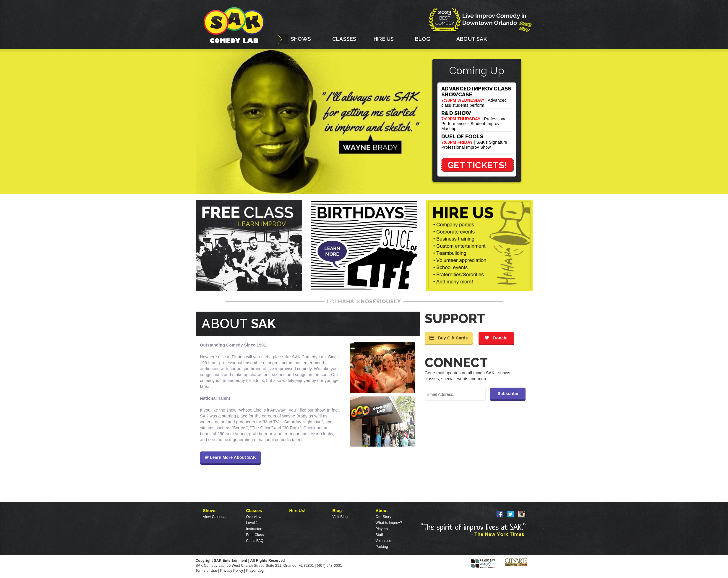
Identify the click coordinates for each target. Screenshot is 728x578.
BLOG (423, 39)
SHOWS (301, 39)
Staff (379, 535)
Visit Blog (340, 517)
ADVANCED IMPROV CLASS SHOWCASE (476, 92)
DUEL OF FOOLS (462, 136)
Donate (496, 338)
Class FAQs (256, 541)
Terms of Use (207, 571)
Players (382, 529)
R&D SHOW (456, 113)
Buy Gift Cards (449, 338)
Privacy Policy (232, 571)
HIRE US (384, 39)
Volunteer (384, 541)
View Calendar (215, 517)
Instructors (255, 529)
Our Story (384, 517)
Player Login (256, 571)
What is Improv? (389, 523)
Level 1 (252, 523)
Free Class (255, 535)
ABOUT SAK (472, 39)
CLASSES (344, 39)
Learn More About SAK (231, 457)
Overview (254, 517)
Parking (382, 547)
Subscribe (508, 394)
